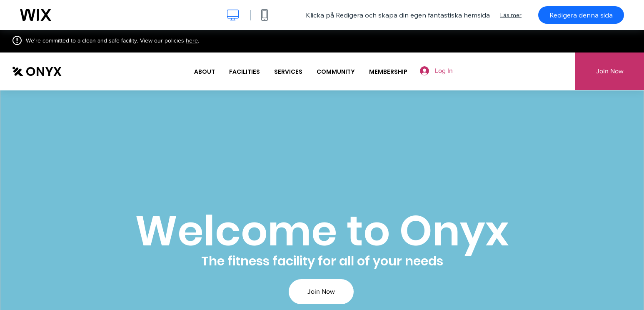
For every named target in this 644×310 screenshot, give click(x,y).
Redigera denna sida (581, 15)
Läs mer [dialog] (511, 15)
